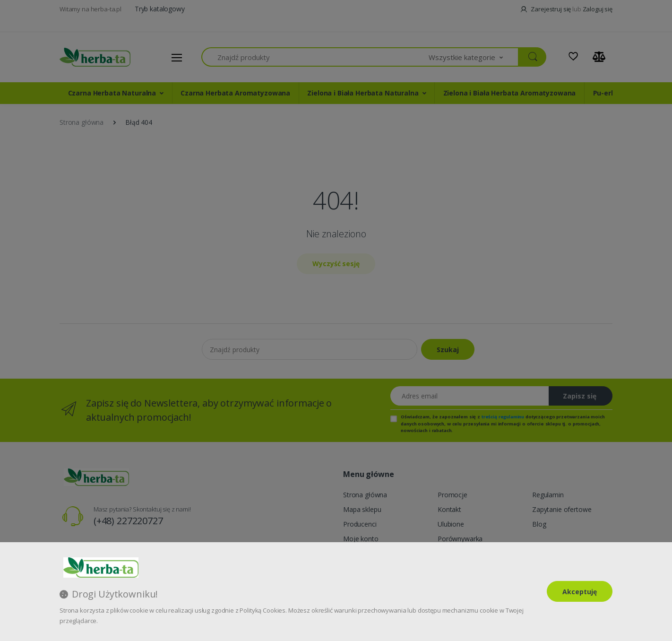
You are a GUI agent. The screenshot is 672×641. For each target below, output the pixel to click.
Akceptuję (580, 592)
